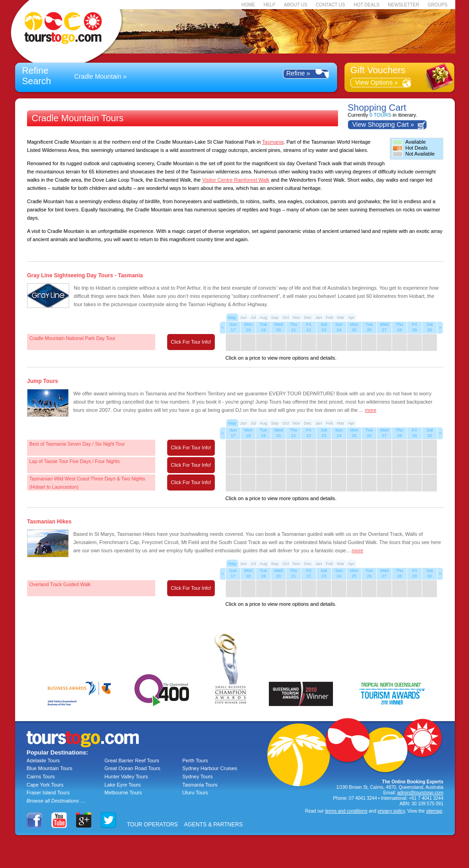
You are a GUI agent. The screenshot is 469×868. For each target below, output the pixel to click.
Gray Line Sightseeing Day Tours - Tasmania (85, 275)
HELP (269, 5)
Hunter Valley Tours (126, 776)
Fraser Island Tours (48, 793)
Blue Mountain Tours (49, 768)
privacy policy (391, 811)
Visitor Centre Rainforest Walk (236, 180)
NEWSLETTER (404, 5)
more (371, 410)
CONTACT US (330, 5)
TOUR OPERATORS (152, 825)
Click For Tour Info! (191, 342)
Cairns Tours (41, 776)
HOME (248, 5)
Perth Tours (195, 760)
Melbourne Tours (123, 793)
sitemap (434, 811)
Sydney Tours (197, 776)
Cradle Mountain (98, 76)
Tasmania (273, 142)
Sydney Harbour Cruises (210, 768)
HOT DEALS (367, 5)
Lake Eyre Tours (123, 785)
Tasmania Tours (200, 785)
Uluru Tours (195, 793)
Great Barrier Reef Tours (132, 760)
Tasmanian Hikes (49, 522)
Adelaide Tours (43, 760)
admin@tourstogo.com (420, 793)
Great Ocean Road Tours (132, 768)
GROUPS (438, 5)
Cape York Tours (45, 785)
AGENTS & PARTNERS (213, 825)
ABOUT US (296, 5)
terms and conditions (346, 811)
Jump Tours (43, 381)
